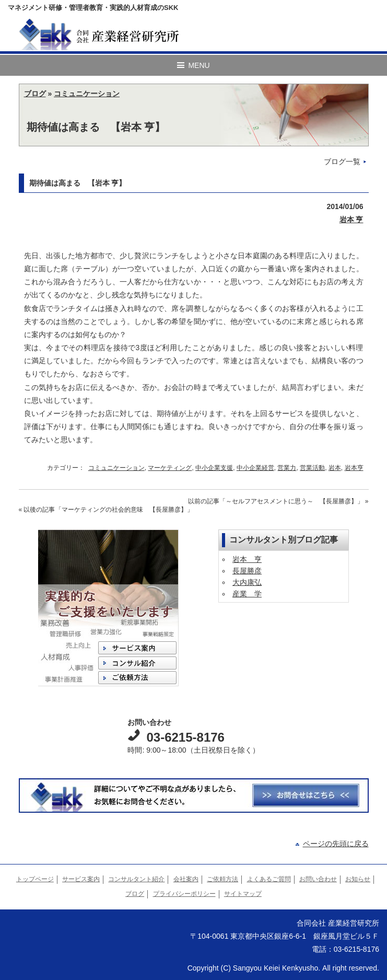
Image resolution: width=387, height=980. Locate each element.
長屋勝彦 (247, 571)
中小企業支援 (214, 468)
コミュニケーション (87, 94)
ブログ (35, 94)
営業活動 (312, 468)
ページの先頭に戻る (336, 844)
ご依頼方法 (222, 879)
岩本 (335, 468)
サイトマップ (243, 894)
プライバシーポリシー (184, 894)
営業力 (287, 468)
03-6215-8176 (185, 737)
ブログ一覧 (342, 162)
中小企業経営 (255, 468)
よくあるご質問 (269, 879)
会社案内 (186, 879)
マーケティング (170, 468)
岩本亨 (354, 468)
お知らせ (358, 879)
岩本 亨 (351, 220)
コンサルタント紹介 (136, 879)
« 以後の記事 (106, 510)
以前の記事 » (278, 501)
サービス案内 (81, 879)
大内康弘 (247, 582)
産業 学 (247, 594)
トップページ (35, 879)
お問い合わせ (318, 879)
